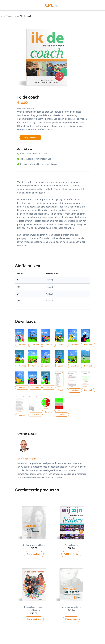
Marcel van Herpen (27, 459)
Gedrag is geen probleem (34, 545)
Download (22, 345)
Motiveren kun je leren (71, 607)
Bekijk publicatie (30, 138)
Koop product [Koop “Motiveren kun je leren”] (71, 619)
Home (3, 16)
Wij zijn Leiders (71, 545)
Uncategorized (13, 16)
